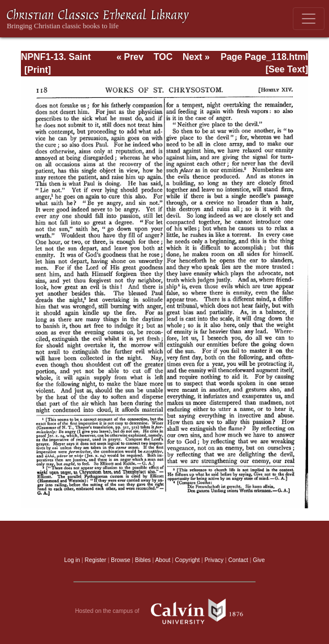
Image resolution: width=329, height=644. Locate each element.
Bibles (143, 560)
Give (259, 560)
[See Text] (287, 69)
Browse (120, 560)
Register (96, 560)
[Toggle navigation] (309, 19)
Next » (196, 57)
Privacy (214, 560)
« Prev (130, 57)
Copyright (188, 560)
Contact (238, 560)
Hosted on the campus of (165, 611)
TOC (163, 57)
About (163, 560)
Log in (72, 560)
